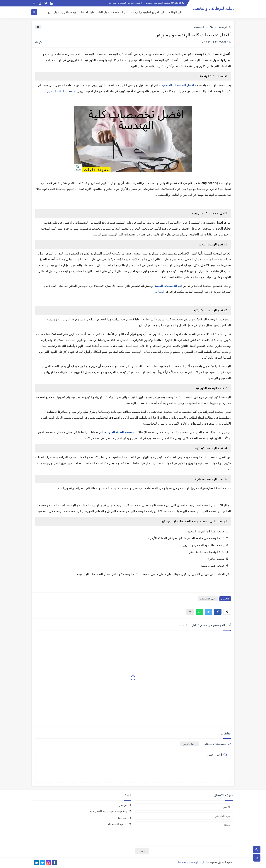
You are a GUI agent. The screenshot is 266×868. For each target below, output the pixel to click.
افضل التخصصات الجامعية (178, 85)
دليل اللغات (103, 12)
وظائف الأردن (69, 12)
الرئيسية (225, 27)
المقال (160, 292)
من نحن (149, 3)
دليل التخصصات (120, 12)
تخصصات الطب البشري (61, 91)
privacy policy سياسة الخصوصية (169, 3)
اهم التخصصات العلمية (168, 286)
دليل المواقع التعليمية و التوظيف (148, 12)
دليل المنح (53, 12)
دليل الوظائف (175, 12)
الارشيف (139, 3)
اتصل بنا (113, 3)
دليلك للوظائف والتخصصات (210, 8)
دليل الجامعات (86, 12)
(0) (39, 42)
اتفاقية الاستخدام (126, 3)
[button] (218, 612)
